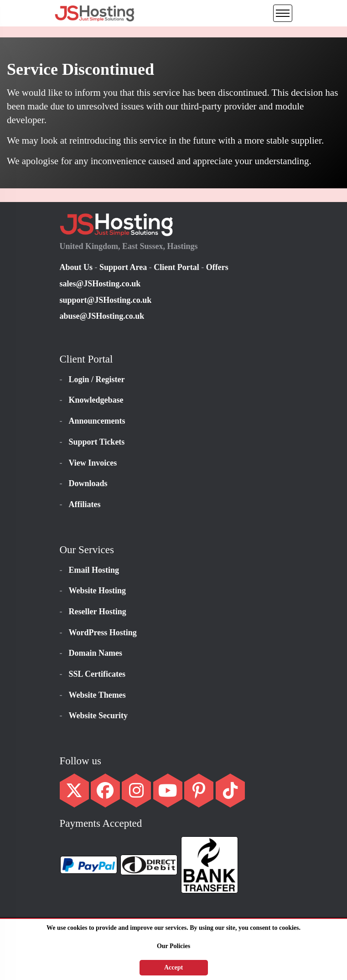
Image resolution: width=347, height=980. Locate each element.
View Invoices (93, 463)
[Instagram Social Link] (136, 794)
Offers (217, 267)
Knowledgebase (96, 400)
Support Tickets (97, 442)
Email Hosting (94, 570)
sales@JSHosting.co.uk (100, 284)
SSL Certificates (97, 674)
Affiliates (85, 504)
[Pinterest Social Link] (199, 794)
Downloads (88, 483)
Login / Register (97, 379)
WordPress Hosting (103, 633)
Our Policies (173, 946)
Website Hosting (98, 591)
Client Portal (176, 267)
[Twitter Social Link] (74, 794)
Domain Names (96, 653)
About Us (77, 267)
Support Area (123, 267)
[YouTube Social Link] (168, 794)
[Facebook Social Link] (105, 794)
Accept (173, 967)
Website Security (98, 716)
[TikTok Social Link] (230, 794)
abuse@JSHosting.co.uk (102, 316)
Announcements (97, 421)
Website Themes (97, 695)
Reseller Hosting (98, 612)
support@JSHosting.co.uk (106, 300)
